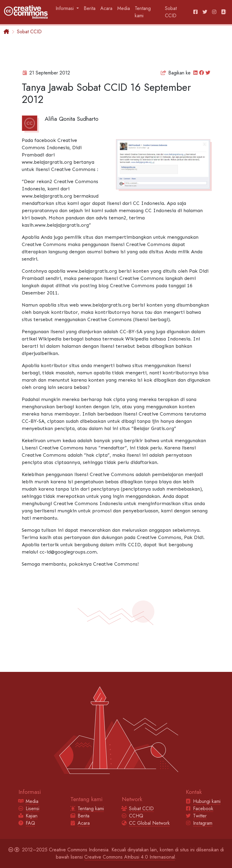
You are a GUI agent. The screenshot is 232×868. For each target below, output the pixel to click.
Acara (106, 8)
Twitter (200, 816)
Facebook (203, 809)
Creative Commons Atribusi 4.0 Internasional (130, 857)
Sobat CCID (171, 12)
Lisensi (32, 809)
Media (124, 8)
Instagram (203, 823)
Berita (90, 8)
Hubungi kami (207, 801)
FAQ (30, 823)
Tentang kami (143, 12)
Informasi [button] (65, 8)
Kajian (32, 816)
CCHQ (136, 816)
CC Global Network (149, 823)
